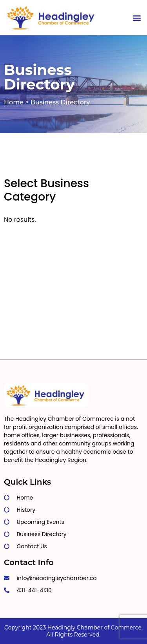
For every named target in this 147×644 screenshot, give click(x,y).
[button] (137, 17)
